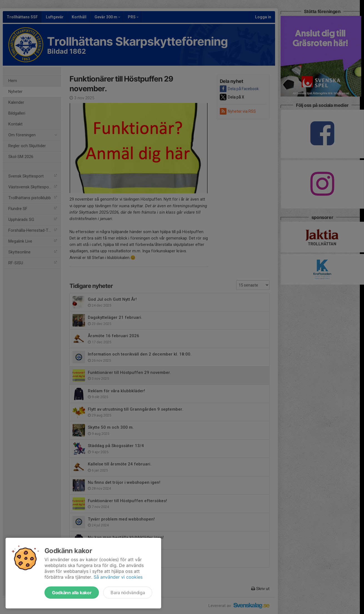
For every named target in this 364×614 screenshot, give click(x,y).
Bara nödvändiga (128, 593)
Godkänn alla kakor (72, 593)
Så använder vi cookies (118, 577)
